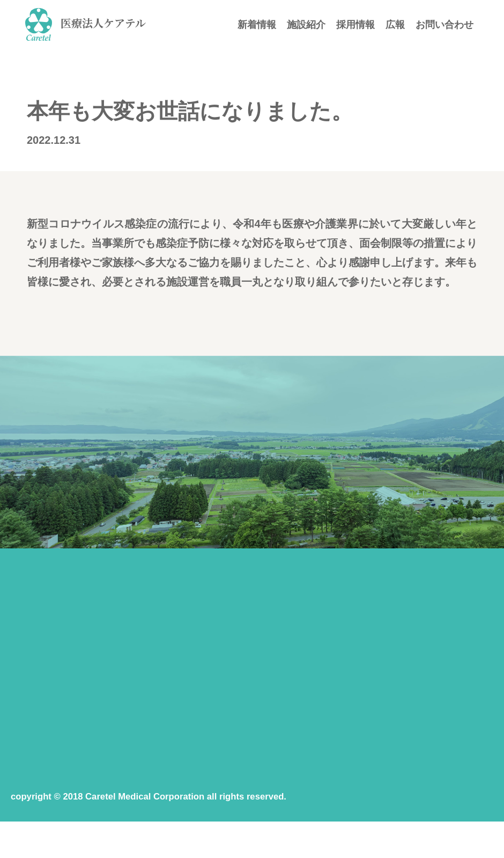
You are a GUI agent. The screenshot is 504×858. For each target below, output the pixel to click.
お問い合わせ (444, 25)
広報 (395, 25)
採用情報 (355, 25)
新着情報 (257, 25)
